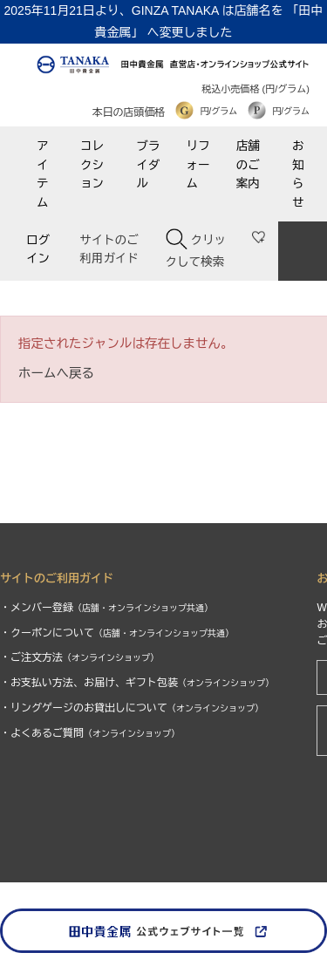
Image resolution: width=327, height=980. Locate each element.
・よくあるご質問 (90, 733)
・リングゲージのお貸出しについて (132, 708)
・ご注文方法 (79, 657)
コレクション (92, 165)
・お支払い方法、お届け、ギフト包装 (137, 683)
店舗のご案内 (248, 165)
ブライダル (148, 165)
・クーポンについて (117, 633)
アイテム (43, 174)
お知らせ (298, 174)
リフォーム (198, 165)
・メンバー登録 (106, 608)
